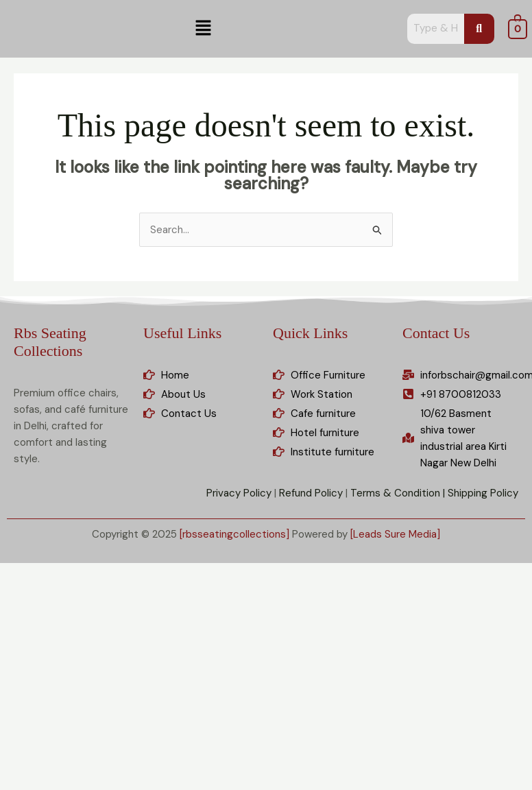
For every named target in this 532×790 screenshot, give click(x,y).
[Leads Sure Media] (395, 534)
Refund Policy (311, 493)
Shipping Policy (483, 493)
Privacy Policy (239, 493)
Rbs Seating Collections (50, 342)
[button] (204, 29)
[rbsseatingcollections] (234, 534)
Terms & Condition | (398, 493)
